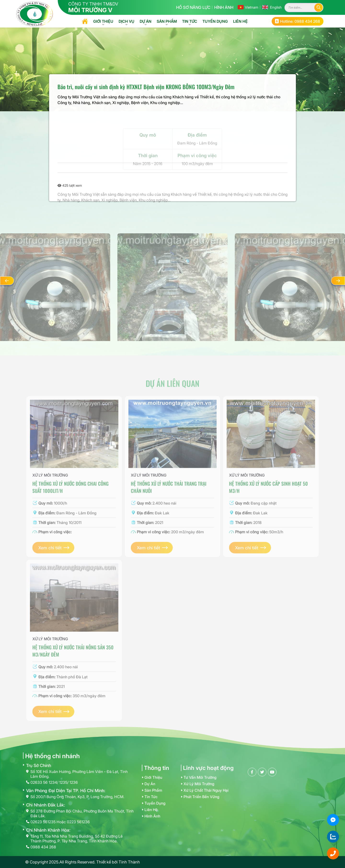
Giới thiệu (103, 21)
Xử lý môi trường (199, 784)
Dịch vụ (126, 21)
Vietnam (252, 7)
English (276, 7)
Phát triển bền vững (201, 797)
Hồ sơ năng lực (193, 7)
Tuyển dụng (215, 21)
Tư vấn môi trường (200, 777)
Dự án (146, 21)
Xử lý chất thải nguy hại (206, 790)
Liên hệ (240, 21)
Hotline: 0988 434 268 (298, 21)
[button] (7, 281)
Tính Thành (129, 862)
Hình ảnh (224, 7)
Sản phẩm (167, 21)
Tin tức (190, 21)
